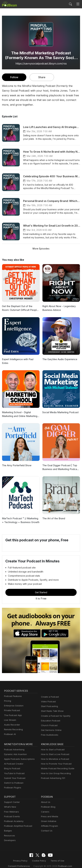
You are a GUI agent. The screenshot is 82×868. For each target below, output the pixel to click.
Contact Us (46, 827)
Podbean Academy (13, 818)
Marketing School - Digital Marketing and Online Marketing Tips (19, 411)
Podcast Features (12, 692)
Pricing (7, 697)
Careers (45, 808)
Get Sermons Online (51, 727)
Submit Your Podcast (14, 774)
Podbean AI (10, 731)
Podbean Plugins (12, 784)
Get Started (41, 589)
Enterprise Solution (13, 702)
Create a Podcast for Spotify (54, 712)
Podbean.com (63, 862)
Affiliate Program (49, 822)
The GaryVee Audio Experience (59, 359)
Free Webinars (11, 808)
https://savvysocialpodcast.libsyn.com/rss (41, 63)
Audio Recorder (12, 721)
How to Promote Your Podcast (55, 760)
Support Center (11, 799)
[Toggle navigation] (78, 4)
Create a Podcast (49, 693)
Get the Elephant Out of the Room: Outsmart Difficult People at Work (21, 308)
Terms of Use (56, 857)
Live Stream (10, 716)
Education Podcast (50, 717)
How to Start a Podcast (52, 746)
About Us (45, 799)
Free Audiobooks (49, 731)
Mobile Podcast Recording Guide (57, 765)
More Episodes (41, 248)
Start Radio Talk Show (52, 707)
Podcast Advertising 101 (53, 774)
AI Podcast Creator (13, 760)
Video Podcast (48, 698)
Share (42, 77)
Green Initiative (48, 818)
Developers (10, 837)
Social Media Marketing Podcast (60, 409)
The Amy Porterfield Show (16, 462)
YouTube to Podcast (14, 770)
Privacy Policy (21, 857)
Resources (9, 832)
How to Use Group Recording (55, 770)
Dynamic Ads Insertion (15, 751)
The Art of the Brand (53, 515)
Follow (14, 77)
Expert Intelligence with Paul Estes (21, 359)
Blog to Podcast (12, 765)
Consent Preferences (20, 862)
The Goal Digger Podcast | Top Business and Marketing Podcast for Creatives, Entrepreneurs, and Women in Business (60, 464)
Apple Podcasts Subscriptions (18, 755)
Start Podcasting (49, 703)
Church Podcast (49, 722)
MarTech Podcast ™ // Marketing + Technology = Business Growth (21, 517)
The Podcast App (12, 712)
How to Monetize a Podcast (54, 755)
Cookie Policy (39, 857)
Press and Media (49, 813)
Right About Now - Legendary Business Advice (58, 308)
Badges (8, 827)
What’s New (10, 803)
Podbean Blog (48, 803)
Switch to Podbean (13, 779)
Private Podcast (12, 707)
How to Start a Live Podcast (54, 751)
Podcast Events (12, 813)
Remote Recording (13, 726)
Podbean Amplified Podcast (17, 822)
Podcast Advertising (14, 746)
